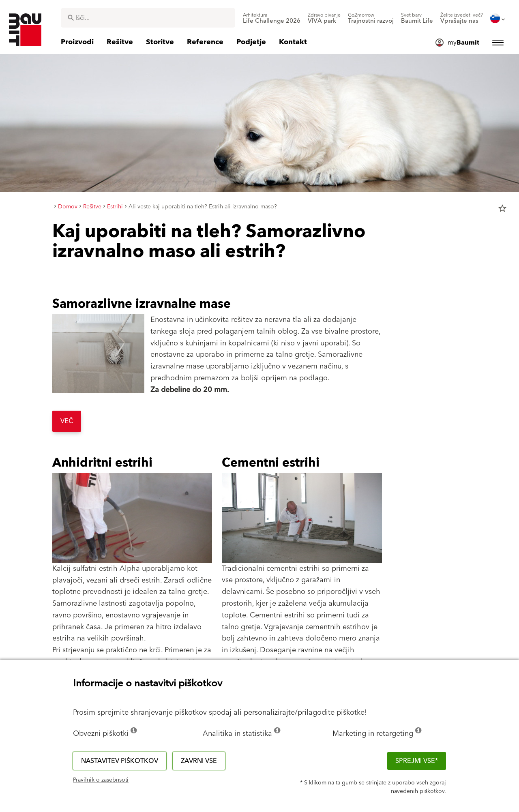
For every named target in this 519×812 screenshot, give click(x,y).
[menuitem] (272, 18)
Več (67, 421)
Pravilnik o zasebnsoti (101, 780)
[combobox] (148, 18)
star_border (502, 208)
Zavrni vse (199, 761)
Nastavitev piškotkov (120, 761)
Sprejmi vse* (417, 761)
